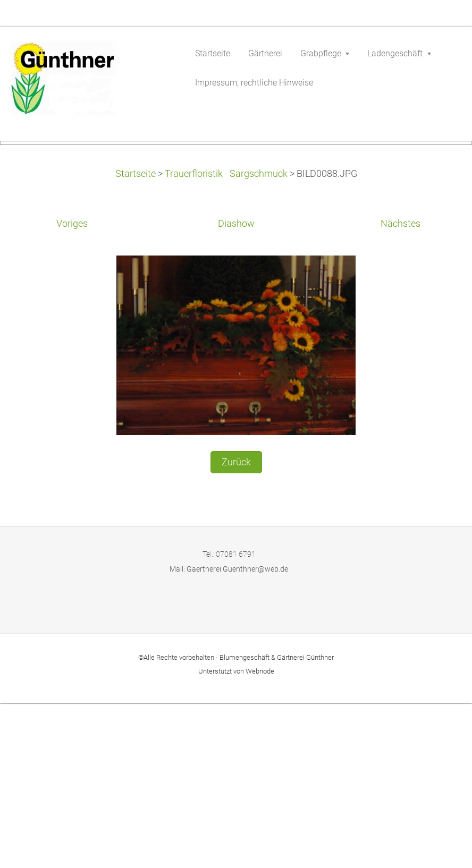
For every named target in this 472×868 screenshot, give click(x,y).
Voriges (72, 389)
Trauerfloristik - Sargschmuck (226, 339)
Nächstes (401, 389)
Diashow (236, 389)
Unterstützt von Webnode (236, 836)
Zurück (236, 627)
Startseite (136, 339)
